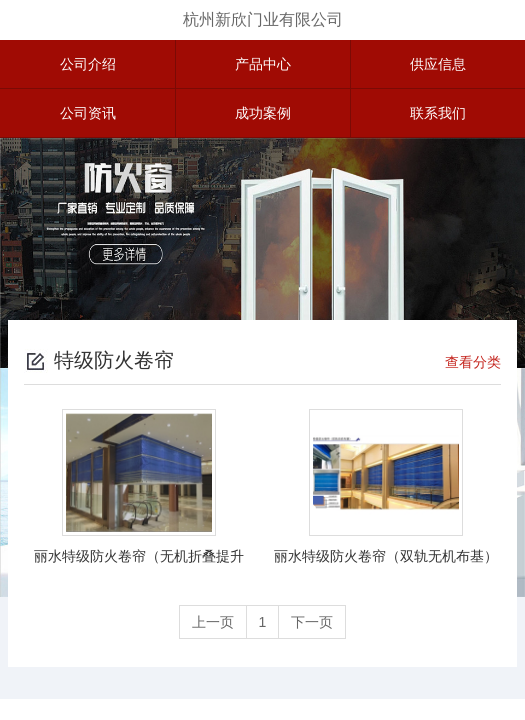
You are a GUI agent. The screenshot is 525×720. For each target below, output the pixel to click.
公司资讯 (88, 113)
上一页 (213, 622)
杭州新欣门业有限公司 (263, 19)
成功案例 (263, 113)
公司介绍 (88, 64)
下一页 (312, 622)
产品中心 (263, 64)
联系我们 (438, 113)
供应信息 (438, 64)
